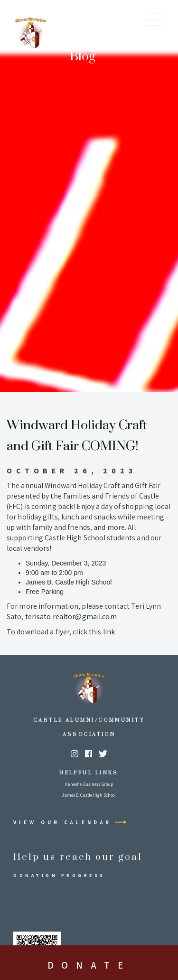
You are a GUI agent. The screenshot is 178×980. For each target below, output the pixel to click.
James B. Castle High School (89, 795)
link (109, 632)
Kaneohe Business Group (89, 784)
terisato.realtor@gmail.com (71, 617)
